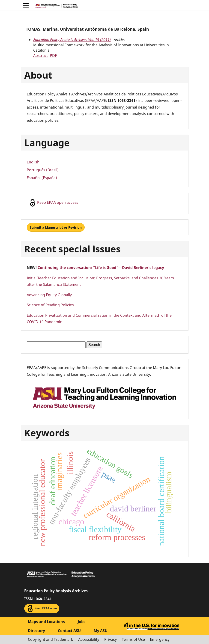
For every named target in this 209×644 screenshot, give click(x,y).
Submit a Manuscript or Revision (56, 227)
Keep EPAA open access (54, 203)
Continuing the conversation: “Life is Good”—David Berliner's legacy (101, 268)
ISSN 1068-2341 (38, 599)
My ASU (101, 631)
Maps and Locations (46, 622)
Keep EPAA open (42, 609)
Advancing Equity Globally (49, 295)
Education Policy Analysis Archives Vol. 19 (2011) (72, 40)
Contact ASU (69, 631)
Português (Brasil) (43, 170)
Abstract (41, 56)
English (33, 162)
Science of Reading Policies (50, 305)
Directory (36, 631)
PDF (53, 56)
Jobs (82, 622)
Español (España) (42, 178)
